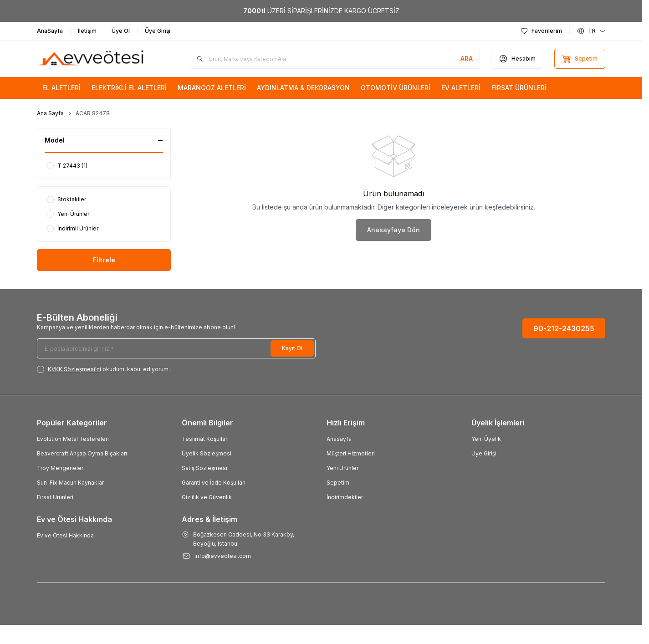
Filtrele (104, 260)
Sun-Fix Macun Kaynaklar (70, 483)
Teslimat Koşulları (205, 439)
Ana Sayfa (50, 113)
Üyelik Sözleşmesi (207, 453)
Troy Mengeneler (60, 468)
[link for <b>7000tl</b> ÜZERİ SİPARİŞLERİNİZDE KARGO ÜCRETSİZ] (321, 11)
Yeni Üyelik (486, 439)
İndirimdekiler (345, 497)
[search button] (467, 59)
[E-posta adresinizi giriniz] (176, 348)
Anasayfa (339, 439)
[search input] (335, 59)
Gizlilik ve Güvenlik (207, 497)
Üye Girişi (484, 453)
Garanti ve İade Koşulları (214, 483)
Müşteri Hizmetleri (351, 453)
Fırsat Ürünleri (55, 497)
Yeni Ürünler (342, 468)
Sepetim (338, 483)
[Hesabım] (517, 59)
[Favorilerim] (541, 31)
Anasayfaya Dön (393, 230)
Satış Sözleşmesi (204, 468)
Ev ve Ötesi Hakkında (65, 535)
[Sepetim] (580, 59)
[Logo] (92, 59)
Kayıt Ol (292, 348)
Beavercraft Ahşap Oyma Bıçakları (82, 453)
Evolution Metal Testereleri (73, 439)
